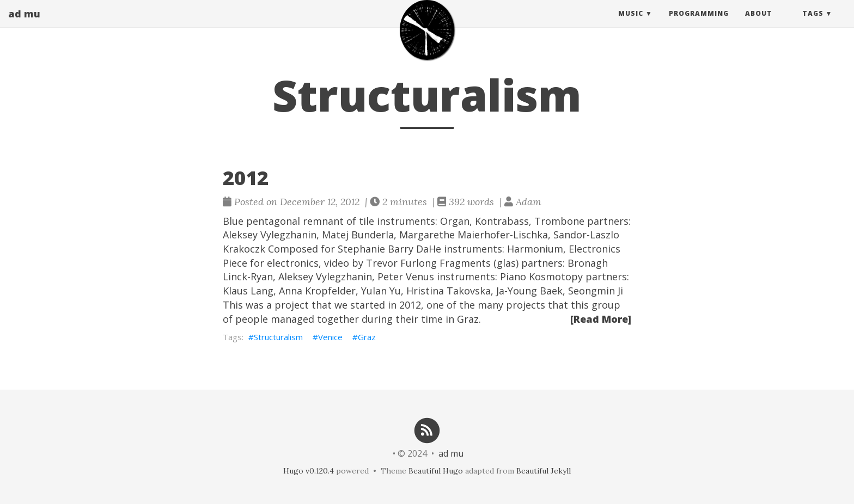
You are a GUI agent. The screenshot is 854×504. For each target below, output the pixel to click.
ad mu (24, 24)
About (759, 24)
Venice (330, 337)
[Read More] (601, 319)
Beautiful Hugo (436, 471)
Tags (813, 24)
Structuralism (278, 337)
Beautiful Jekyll (544, 471)
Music (631, 24)
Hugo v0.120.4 (309, 471)
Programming (699, 24)
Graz (367, 337)
